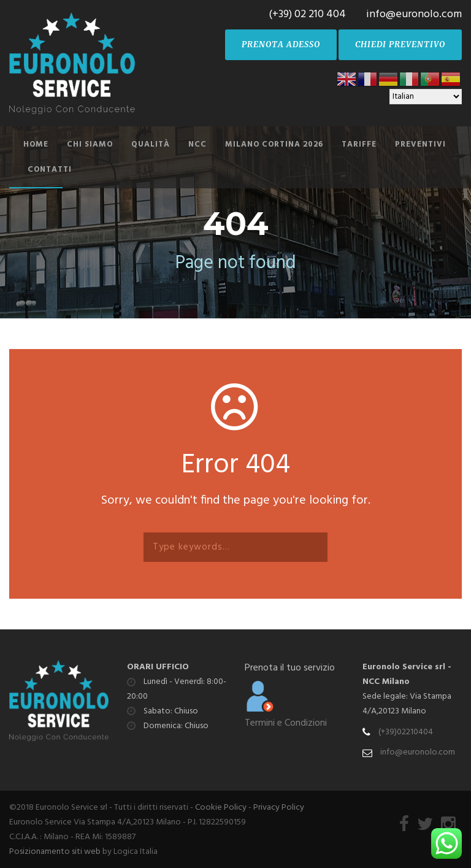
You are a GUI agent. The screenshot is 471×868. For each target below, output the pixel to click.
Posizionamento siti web (55, 852)
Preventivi (420, 144)
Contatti (50, 170)
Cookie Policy (221, 808)
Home (36, 144)
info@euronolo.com (418, 752)
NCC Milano (386, 682)
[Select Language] (426, 97)
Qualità (151, 144)
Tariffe (359, 144)
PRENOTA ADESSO (281, 44)
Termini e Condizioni (286, 723)
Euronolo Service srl (404, 667)
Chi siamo (90, 144)
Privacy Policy (279, 808)
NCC (197, 144)
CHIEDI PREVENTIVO (400, 44)
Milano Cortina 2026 (274, 144)
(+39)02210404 (406, 732)
